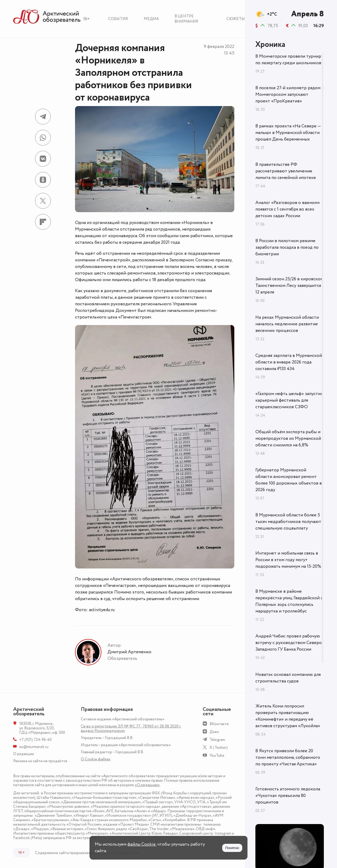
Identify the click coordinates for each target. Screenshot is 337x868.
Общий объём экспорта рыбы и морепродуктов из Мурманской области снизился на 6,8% (288, 438)
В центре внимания (186, 19)
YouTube (217, 755)
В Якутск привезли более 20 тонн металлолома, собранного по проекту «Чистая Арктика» (288, 757)
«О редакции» (147, 785)
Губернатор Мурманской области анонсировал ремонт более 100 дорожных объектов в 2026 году (289, 480)
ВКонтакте (219, 724)
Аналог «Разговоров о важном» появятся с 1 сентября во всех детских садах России (288, 209)
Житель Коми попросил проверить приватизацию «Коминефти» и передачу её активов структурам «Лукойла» (288, 716)
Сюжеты (236, 19)
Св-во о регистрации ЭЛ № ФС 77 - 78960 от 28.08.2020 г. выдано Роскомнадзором (131, 729)
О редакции (24, 754)
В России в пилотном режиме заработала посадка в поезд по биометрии (287, 247)
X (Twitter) (219, 748)
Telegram (217, 740)
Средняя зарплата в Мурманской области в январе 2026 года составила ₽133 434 (289, 362)
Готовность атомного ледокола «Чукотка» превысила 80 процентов (288, 796)
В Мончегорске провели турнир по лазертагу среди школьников (288, 60)
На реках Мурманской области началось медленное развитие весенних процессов (287, 324)
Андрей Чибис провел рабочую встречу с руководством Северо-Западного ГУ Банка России (289, 643)
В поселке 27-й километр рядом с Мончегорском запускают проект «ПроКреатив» (289, 94)
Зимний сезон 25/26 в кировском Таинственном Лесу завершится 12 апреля (289, 286)
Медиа (151, 19)
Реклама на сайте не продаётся (40, 761)
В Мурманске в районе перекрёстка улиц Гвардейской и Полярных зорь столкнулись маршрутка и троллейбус (289, 601)
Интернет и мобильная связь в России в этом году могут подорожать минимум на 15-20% (288, 560)
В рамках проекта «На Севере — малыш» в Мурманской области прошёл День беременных (288, 133)
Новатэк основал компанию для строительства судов (288, 678)
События (118, 19)
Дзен (214, 732)
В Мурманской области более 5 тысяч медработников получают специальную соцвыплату (288, 522)
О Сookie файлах (96, 759)
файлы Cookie (142, 844)
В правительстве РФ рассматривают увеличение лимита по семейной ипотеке (286, 171)
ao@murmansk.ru (34, 747)
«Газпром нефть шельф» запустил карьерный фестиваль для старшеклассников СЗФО (289, 400)
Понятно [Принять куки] (232, 848)
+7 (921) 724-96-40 (35, 740)
